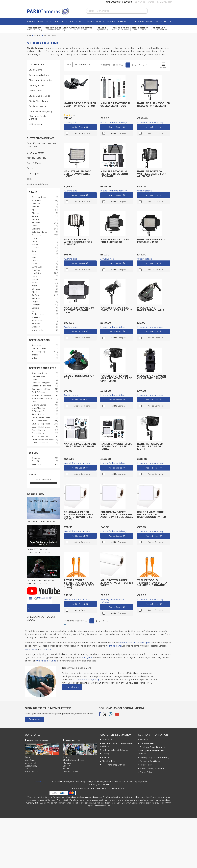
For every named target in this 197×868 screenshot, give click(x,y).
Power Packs (35, 91)
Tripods (73, 21)
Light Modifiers (45, 408)
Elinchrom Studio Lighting (38, 118)
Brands (150, 21)
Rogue (45, 302)
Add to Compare (80, 133)
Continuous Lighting (39, 75)
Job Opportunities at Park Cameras (151, 752)
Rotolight (45, 305)
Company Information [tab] (153, 735)
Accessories (53, 21)
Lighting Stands (37, 86)
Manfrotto (45, 273)
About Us (143, 740)
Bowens (45, 220)
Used (131, 21)
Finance (105, 757)
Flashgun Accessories (45, 395)
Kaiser (45, 254)
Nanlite (45, 279)
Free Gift (45, 461)
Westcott (45, 327)
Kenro (45, 257)
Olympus (45, 289)
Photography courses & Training (154, 757)
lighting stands (115, 646)
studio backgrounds (46, 661)
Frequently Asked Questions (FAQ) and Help (117, 745)
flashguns (87, 658)
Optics (91, 21)
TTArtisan (45, 324)
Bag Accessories (45, 376)
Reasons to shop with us (113, 765)
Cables (45, 380)
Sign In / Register (164, 2)
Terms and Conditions (149, 761)
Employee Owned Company (152, 747)
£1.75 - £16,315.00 (43, 480)
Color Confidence (45, 232)
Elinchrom (45, 235)
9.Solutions (45, 201)
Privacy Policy (145, 765)
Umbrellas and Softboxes (45, 440)
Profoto (45, 295)
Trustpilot (37, 782)
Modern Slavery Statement (151, 769)
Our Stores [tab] (33, 735)
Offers (122, 21)
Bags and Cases (45, 348)
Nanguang (45, 276)
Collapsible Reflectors (45, 386)
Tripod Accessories (45, 436)
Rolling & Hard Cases (45, 418)
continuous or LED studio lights (134, 643)
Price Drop (45, 464)
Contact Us (140, 2)
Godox (45, 242)
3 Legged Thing (45, 197)
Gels (45, 402)
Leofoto (45, 261)
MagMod (45, 270)
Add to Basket (80, 127)
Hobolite (45, 248)
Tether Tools (45, 321)
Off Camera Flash (45, 411)
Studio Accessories (38, 106)
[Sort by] (83, 65)
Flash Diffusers (45, 392)
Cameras (31, 21)
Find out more (72, 687)
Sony (45, 311)
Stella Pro (45, 318)
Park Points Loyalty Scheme (114, 750)
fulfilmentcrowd (118, 788)
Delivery (105, 754)
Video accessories (45, 443)
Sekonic (45, 308)
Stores (151, 2)
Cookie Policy (145, 772)
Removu (45, 298)
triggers (47, 649)
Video (82, 21)
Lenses (41, 21)
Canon (45, 226)
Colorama (45, 229)
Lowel (45, 264)
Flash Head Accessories (40, 80)
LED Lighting (35, 124)
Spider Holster (45, 314)
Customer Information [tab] (116, 735)
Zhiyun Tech (45, 330)
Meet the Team (108, 761)
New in (167, 21)
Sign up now (35, 719)
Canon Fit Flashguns (45, 383)
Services (112, 21)
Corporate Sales (146, 743)
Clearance (45, 458)
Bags (64, 21)
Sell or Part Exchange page (86, 680)
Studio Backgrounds (39, 96)
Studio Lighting (45, 352)
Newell (45, 283)
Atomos (45, 213)
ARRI (45, 210)
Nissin (45, 286)
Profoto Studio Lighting (41, 112)
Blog (159, 21)
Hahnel (45, 245)
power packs (31, 649)
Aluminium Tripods (45, 373)
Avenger (45, 216)
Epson (45, 238)
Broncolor (45, 223)
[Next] (146, 65)
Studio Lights (35, 70)
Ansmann (45, 204)
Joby (45, 251)
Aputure (45, 207)
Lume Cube (45, 267)
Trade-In (140, 21)
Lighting (101, 21)
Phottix (45, 292)
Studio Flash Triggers (40, 101)
